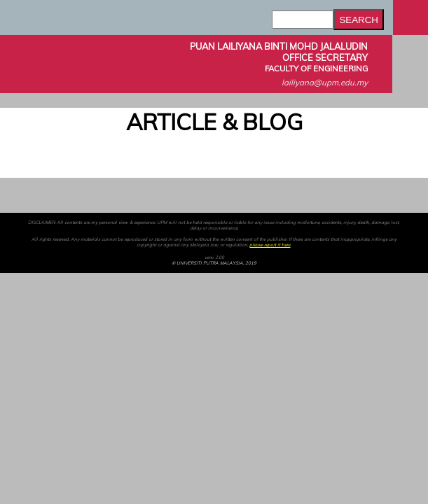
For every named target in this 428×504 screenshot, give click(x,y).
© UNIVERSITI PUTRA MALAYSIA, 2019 (214, 263)
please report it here (270, 245)
